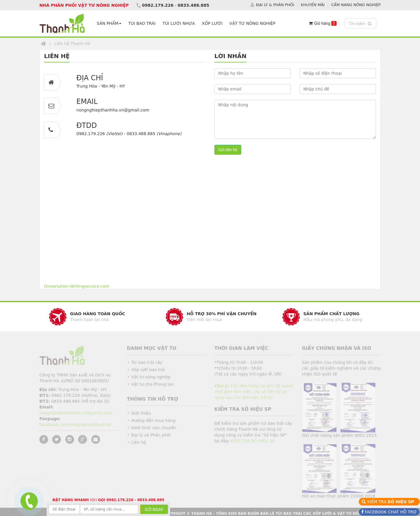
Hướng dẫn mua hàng (153, 422)
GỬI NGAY (154, 510)
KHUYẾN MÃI (313, 5)
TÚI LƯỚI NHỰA (179, 23)
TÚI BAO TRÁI (142, 23)
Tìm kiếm (361, 23)
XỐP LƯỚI (212, 23)
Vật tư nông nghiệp (151, 379)
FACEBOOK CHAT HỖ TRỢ (390, 512)
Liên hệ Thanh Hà (72, 43)
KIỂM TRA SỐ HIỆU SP (253, 443)
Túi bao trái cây (147, 364)
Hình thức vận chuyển (154, 430)
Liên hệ (139, 444)
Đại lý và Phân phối (151, 437)
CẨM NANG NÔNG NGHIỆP (356, 5)
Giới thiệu (141, 415)
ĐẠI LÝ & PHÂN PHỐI (275, 5)
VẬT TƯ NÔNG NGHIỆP (253, 23)
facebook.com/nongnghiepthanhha (75, 426)
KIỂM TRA (391, 502)
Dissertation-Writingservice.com (77, 287)
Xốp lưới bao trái (148, 372)
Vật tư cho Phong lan (153, 386)
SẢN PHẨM (109, 23)
